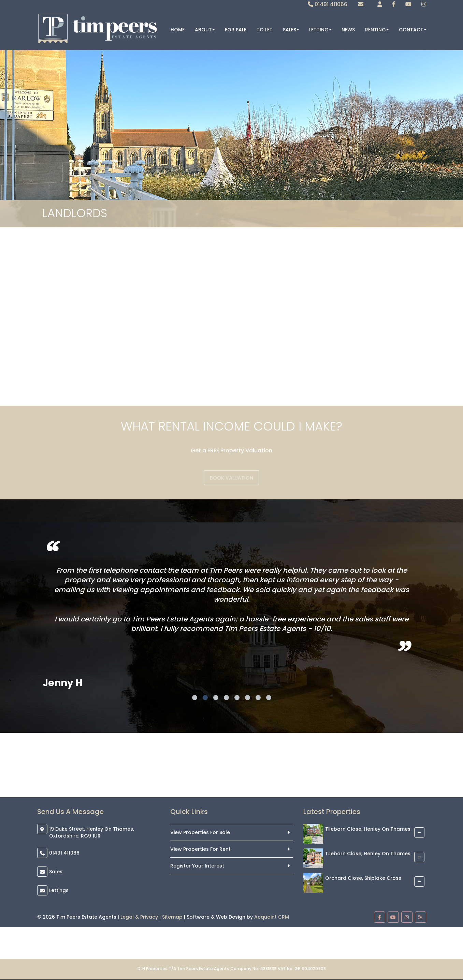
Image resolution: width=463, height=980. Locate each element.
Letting (320, 30)
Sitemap (172, 917)
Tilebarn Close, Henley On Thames (368, 829)
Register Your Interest (197, 866)
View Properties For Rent (200, 849)
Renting (377, 30)
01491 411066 (328, 4)
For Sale (236, 30)
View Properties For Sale (200, 832)
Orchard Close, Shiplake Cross (363, 878)
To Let (265, 30)
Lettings (59, 890)
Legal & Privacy (139, 917)
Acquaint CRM (272, 917)
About (205, 30)
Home (178, 30)
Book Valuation (231, 478)
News (348, 30)
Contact (413, 30)
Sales (291, 30)
